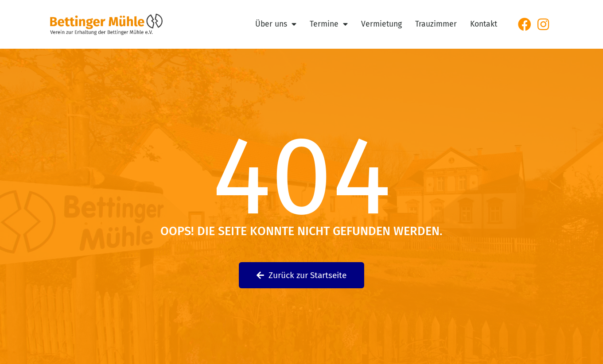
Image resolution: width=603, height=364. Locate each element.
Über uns (276, 24)
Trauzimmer (436, 24)
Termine (329, 24)
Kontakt (484, 24)
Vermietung (381, 24)
